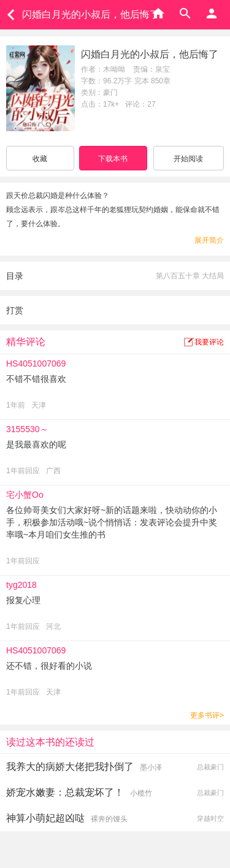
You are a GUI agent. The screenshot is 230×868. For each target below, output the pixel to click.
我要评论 (209, 342)
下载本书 (113, 159)
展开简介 (209, 240)
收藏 (40, 159)
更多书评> (207, 715)
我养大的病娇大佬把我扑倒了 (70, 767)
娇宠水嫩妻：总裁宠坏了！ (65, 792)
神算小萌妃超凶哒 (45, 818)
